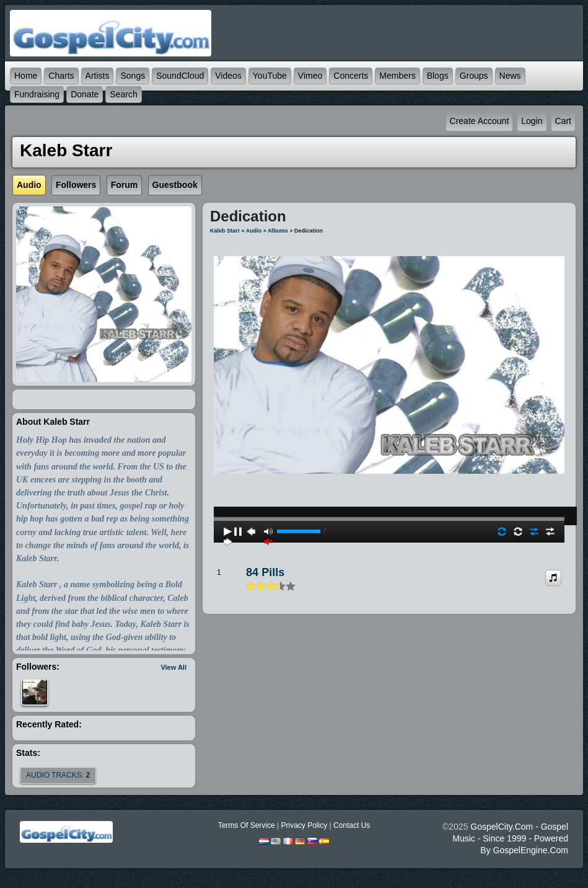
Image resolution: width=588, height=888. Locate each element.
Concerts (351, 76)
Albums (278, 231)
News (510, 76)
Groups (474, 76)
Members (397, 76)
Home (26, 76)
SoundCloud (180, 76)
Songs (133, 76)
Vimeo (310, 76)
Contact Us (352, 825)
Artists (98, 76)
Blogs (438, 76)
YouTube (270, 76)
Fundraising (37, 94)
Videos (228, 76)
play (389, 486)
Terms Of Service (247, 825)
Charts (61, 76)
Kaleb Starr (225, 231)
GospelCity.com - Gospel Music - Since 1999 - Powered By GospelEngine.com (510, 838)
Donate (85, 94)
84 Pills (265, 572)
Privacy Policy (304, 825)
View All (173, 667)
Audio (254, 231)
